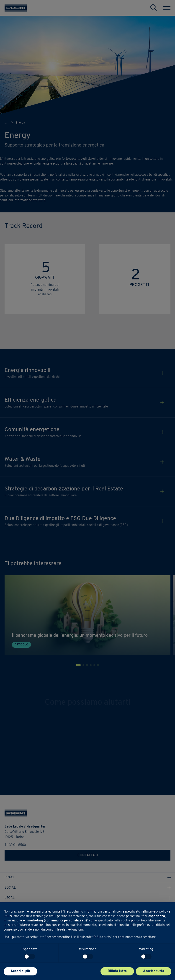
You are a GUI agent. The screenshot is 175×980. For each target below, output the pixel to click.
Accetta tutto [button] (154, 971)
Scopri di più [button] (20, 971)
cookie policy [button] (130, 921)
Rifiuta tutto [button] (117, 971)
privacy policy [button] (158, 912)
